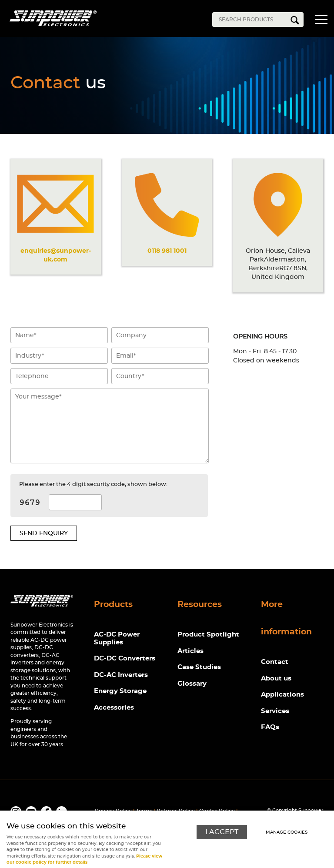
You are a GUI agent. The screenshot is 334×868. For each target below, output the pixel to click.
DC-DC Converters (125, 659)
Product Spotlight (208, 635)
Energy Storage (120, 691)
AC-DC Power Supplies (117, 638)
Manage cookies (287, 832)
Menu (321, 21)
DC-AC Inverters (121, 675)
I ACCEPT (222, 832)
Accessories (114, 708)
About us (276, 679)
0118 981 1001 (167, 251)
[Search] (251, 20)
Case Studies (199, 667)
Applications (282, 695)
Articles (190, 651)
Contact (275, 662)
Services (275, 711)
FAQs (270, 727)
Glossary (192, 684)
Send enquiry (44, 533)
